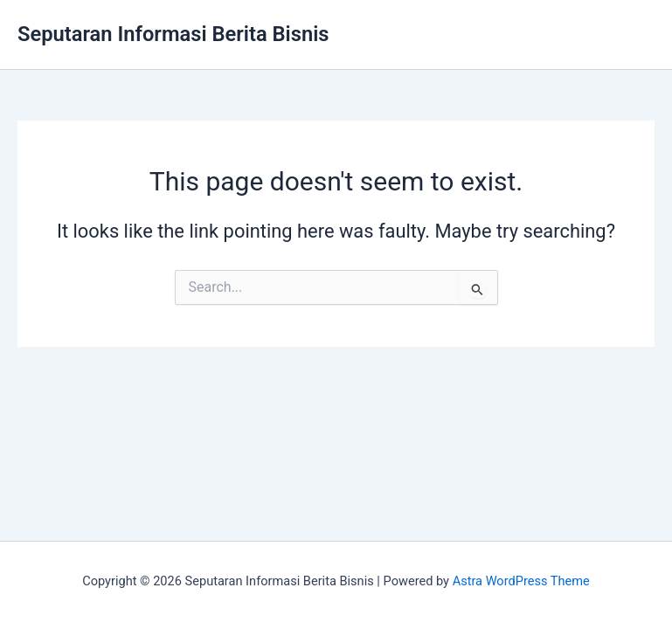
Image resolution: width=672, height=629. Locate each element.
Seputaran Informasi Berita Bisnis (173, 34)
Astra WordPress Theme (521, 581)
